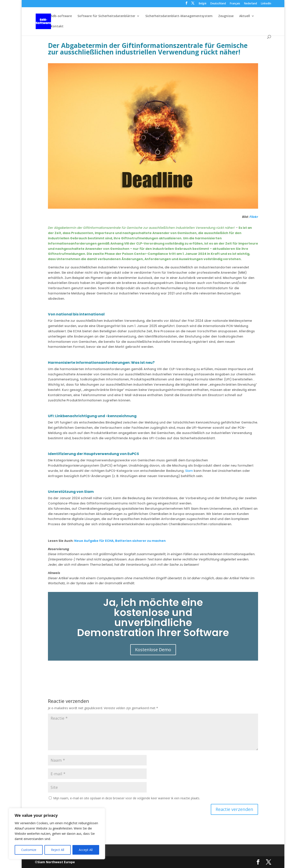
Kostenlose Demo (153, 650)
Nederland (251, 4)
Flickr (254, 217)
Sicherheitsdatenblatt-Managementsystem (179, 16)
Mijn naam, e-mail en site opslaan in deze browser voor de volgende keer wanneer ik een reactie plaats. (127, 798)
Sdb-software (61, 16)
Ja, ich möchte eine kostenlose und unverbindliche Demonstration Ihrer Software (153, 618)
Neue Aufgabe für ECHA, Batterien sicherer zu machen (120, 541)
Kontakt (57, 26)
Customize (29, 850)
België (203, 4)
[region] (57, 834)
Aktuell (245, 16)
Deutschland (218, 4)
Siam (189, 471)
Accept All (86, 850)
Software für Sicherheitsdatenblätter (106, 16)
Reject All (58, 850)
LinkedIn (266, 4)
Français (235, 4)
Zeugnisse (226, 16)
